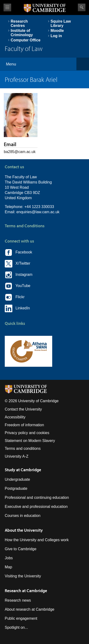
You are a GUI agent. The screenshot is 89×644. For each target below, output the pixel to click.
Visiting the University (23, 576)
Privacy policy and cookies (27, 433)
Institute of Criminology (22, 33)
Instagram (19, 275)
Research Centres (19, 23)
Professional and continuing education (37, 498)
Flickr (15, 297)
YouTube (18, 286)
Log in (56, 36)
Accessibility (15, 417)
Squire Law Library (61, 23)
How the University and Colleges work (37, 540)
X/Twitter (18, 264)
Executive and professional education (36, 507)
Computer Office (26, 40)
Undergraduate (17, 479)
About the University (24, 530)
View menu (7, 7)
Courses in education (23, 516)
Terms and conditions (23, 448)
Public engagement (21, 618)
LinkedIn (17, 308)
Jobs (9, 558)
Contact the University (23, 409)
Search (82, 7)
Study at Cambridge (23, 470)
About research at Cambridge (30, 609)
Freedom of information (24, 425)
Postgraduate (16, 488)
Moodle (57, 31)
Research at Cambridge (26, 591)
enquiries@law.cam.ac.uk (38, 212)
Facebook (19, 253)
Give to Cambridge (21, 549)
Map (8, 567)
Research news (18, 600)
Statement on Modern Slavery (30, 441)
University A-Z (17, 456)
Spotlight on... (16, 627)
